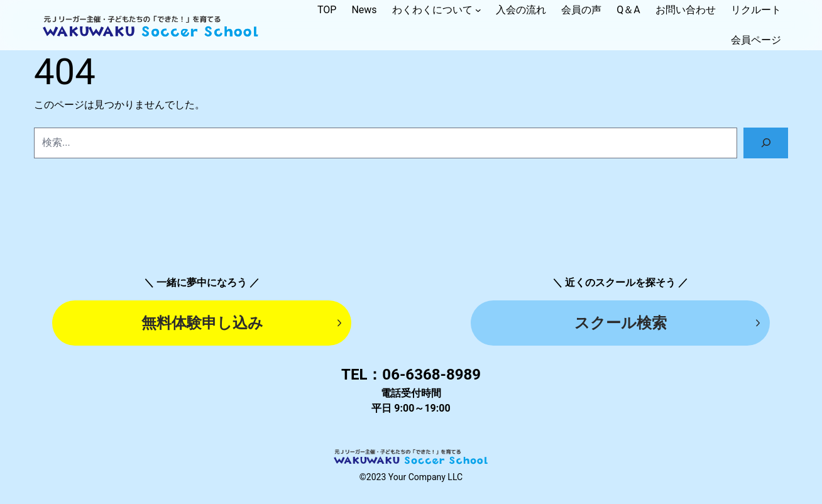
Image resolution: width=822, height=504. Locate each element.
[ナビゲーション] (478, 10)
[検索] (766, 143)
